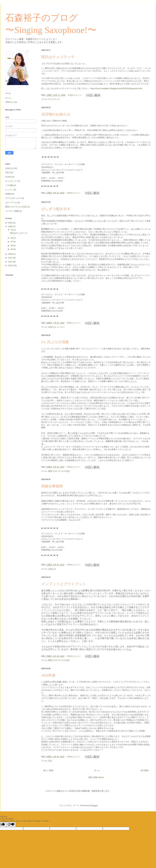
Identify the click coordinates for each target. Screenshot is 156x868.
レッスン (61, 327)
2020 (11, 226)
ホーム (97, 770)
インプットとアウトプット (64, 584)
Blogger (94, 805)
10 (12, 230)
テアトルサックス (13, 198)
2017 (11, 258)
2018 (11, 254)
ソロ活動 (9, 185)
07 (12, 242)
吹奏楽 (8, 194)
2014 (11, 262)
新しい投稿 (48, 770)
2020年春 (48, 675)
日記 (50, 761)
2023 (11, 223)
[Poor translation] (11, 825)
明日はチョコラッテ (58, 57)
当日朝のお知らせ (56, 114)
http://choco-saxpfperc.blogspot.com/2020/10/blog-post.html (116, 88)
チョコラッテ (54, 99)
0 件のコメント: (75, 95)
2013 (11, 265)
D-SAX (8, 177)
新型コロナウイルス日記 (59, 471)
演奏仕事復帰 (52, 486)
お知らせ (52, 327)
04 (12, 249)
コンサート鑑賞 (12, 211)
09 (12, 238)
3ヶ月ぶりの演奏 (55, 342)
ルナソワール (11, 203)
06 (12, 245)
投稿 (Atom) (98, 777)
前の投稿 (145, 770)
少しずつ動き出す (56, 209)
